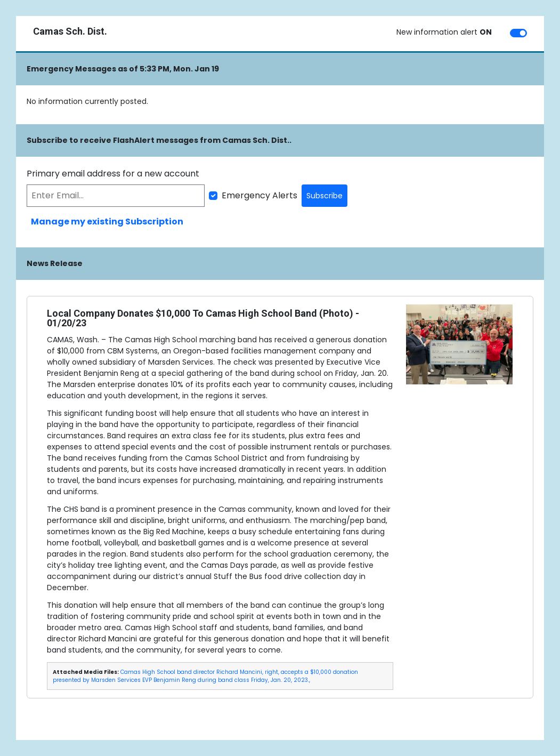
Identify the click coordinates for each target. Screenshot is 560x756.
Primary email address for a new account (113, 174)
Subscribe (324, 196)
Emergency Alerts (259, 195)
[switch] (518, 33)
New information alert (444, 32)
